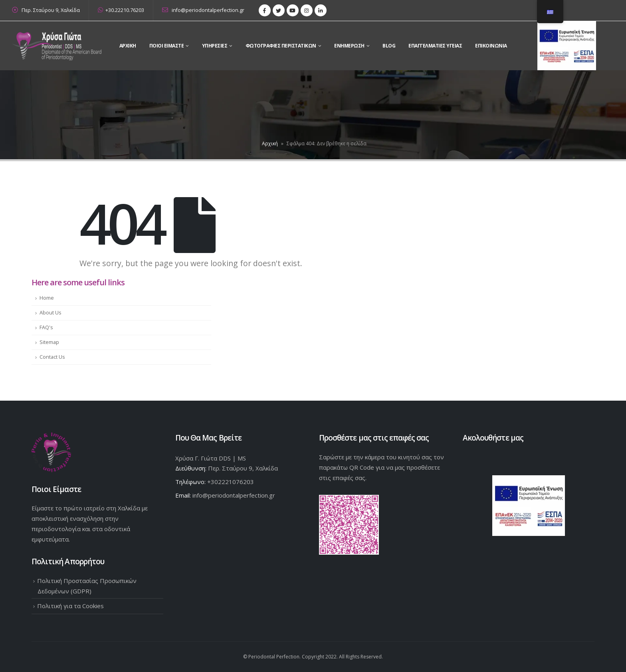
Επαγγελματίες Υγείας (435, 46)
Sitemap (49, 342)
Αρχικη (128, 46)
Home (47, 298)
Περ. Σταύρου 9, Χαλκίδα (51, 10)
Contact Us (52, 357)
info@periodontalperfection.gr (203, 10)
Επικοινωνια (491, 46)
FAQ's (46, 327)
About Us (51, 313)
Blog (389, 46)
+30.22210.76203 (121, 10)
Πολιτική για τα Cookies (70, 606)
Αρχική (270, 143)
